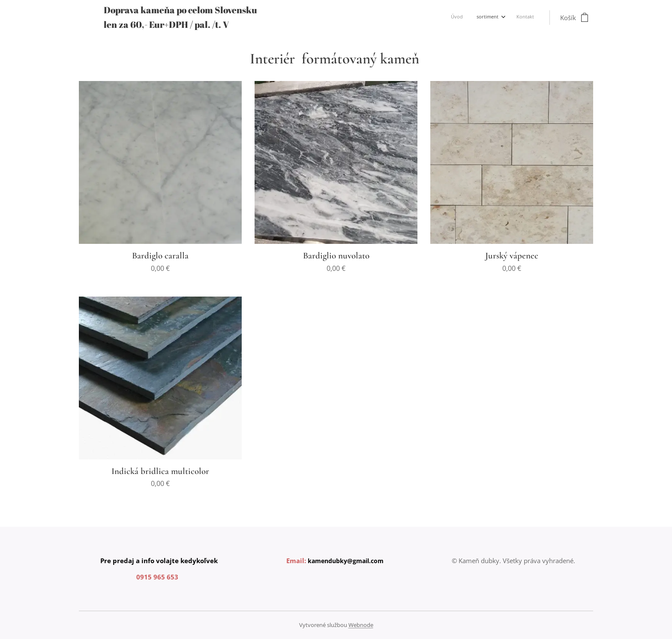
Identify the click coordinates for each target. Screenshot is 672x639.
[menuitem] (505, 18)
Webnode (361, 625)
